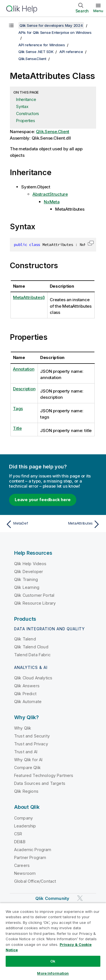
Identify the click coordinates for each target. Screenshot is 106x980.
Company (23, 818)
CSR (18, 834)
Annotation (24, 369)
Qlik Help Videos (30, 564)
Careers (22, 865)
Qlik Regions (26, 791)
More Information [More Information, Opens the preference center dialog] (53, 973)
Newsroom (25, 873)
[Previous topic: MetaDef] (28, 524)
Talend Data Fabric (32, 655)
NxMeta (52, 202)
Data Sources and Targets (40, 783)
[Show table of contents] (11, 25)
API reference (71, 52)
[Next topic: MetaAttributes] (78, 524)
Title (17, 428)
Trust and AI (26, 752)
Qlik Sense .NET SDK (36, 52)
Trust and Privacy (31, 744)
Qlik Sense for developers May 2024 (51, 25)
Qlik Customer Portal (34, 595)
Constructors (28, 114)
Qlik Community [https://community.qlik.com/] (52, 898)
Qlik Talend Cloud (31, 647)
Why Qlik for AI (28, 760)
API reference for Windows (42, 45)
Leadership (25, 826)
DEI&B (20, 842)
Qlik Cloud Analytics (33, 678)
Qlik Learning (27, 587)
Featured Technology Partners (44, 775)
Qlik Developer (29, 572)
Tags (18, 408)
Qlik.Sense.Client (32, 59)
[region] (53, 941)
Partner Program (30, 857)
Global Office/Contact (35, 881)
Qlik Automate (28, 702)
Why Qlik (23, 728)
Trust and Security (32, 736)
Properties (26, 121)
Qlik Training (26, 579)
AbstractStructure (50, 194)
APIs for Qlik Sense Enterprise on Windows (55, 32)
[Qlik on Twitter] (80, 898)
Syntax (22, 106)
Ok (53, 961)
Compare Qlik (27, 768)
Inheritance (26, 99)
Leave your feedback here (43, 500)
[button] (91, 243)
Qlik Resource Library (35, 603)
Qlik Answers (27, 686)
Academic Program (33, 850)
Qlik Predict (25, 694)
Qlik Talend (25, 639)
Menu (98, 11)
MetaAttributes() (29, 297)
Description (24, 389)
